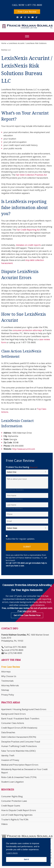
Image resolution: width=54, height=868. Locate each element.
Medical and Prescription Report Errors (20, 765)
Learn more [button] (12, 853)
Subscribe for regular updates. (20, 539)
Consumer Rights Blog (12, 796)
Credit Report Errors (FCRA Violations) (19, 728)
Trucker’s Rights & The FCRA (15, 820)
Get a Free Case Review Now (27, 615)
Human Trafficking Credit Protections (19, 746)
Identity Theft (8, 756)
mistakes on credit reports (28, 245)
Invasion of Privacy (10, 760)
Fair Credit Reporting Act (28, 230)
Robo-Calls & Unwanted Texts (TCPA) (19, 777)
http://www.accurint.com (24, 449)
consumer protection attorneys (27, 330)
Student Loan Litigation (12, 782)
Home (4, 43)
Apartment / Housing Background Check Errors (24, 709)
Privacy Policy (8, 695)
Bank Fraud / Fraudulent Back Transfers (20, 719)
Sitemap (5, 690)
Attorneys (6, 672)
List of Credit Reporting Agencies (17, 815)
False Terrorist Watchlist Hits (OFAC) (18, 751)
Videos (4, 824)
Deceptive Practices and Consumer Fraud (21, 742)
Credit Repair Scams (11, 806)
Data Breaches (8, 732)
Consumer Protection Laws (14, 801)
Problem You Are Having (22, 467)
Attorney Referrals (10, 685)
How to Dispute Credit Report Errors (19, 810)
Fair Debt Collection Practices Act (31, 175)
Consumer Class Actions (13, 723)
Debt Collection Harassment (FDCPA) (19, 737)
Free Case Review (27, 12)
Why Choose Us (9, 676)
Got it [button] (26, 859)
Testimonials (7, 681)
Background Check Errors (13, 714)
